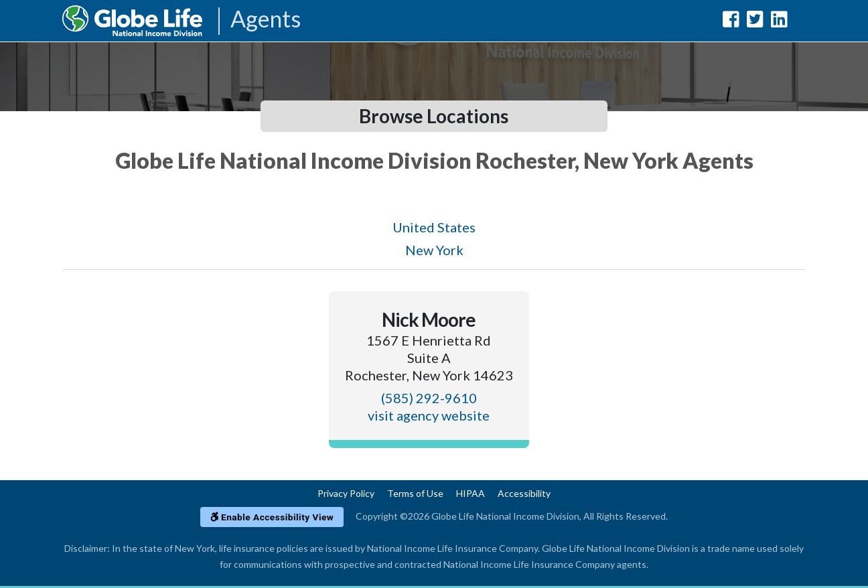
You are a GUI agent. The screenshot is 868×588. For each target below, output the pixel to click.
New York (434, 250)
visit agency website (429, 415)
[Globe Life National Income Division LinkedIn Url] (779, 22)
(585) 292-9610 (429, 398)
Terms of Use (415, 493)
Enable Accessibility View (272, 517)
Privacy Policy (346, 493)
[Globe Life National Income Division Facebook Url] (731, 22)
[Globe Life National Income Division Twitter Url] (755, 22)
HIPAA (471, 493)
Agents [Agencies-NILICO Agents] (266, 20)
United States (434, 227)
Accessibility (524, 493)
